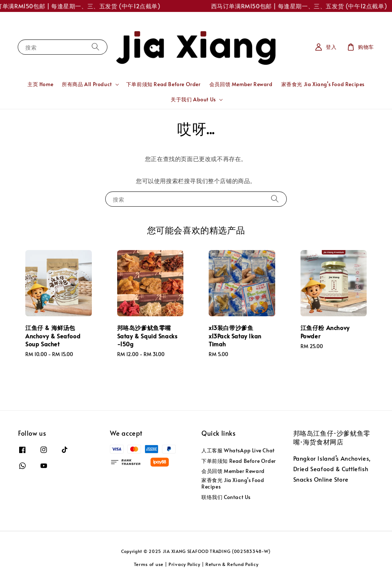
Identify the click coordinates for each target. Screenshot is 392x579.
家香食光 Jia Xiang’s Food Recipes (323, 84)
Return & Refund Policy (232, 564)
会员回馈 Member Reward (241, 84)
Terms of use (149, 564)
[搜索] (95, 47)
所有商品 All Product (87, 84)
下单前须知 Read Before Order (163, 84)
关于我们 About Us (193, 100)
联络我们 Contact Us (226, 497)
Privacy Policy (184, 564)
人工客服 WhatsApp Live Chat (238, 451)
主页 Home (40, 84)
